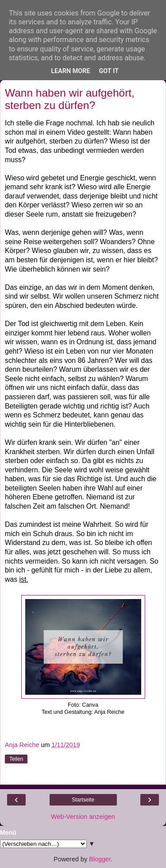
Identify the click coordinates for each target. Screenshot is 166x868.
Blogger (100, 859)
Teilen (16, 759)
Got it (109, 71)
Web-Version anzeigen (83, 817)
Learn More (70, 71)
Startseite (83, 800)
